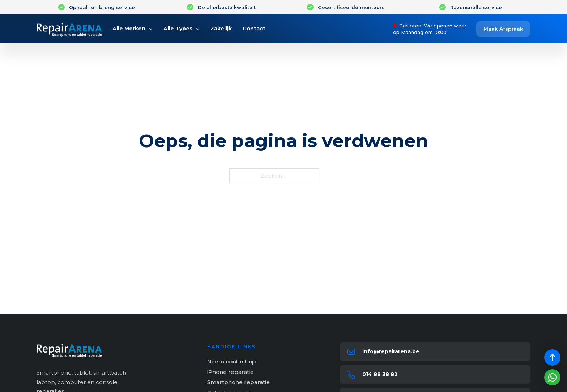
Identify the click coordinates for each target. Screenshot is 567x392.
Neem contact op (231, 361)
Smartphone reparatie (238, 382)
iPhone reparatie (231, 372)
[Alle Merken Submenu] (151, 29)
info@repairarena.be (391, 351)
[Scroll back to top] (552, 357)
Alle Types (178, 29)
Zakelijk (221, 29)
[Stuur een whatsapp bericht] (552, 377)
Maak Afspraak (503, 29)
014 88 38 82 (380, 374)
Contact (254, 29)
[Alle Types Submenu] (198, 29)
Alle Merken (129, 29)
